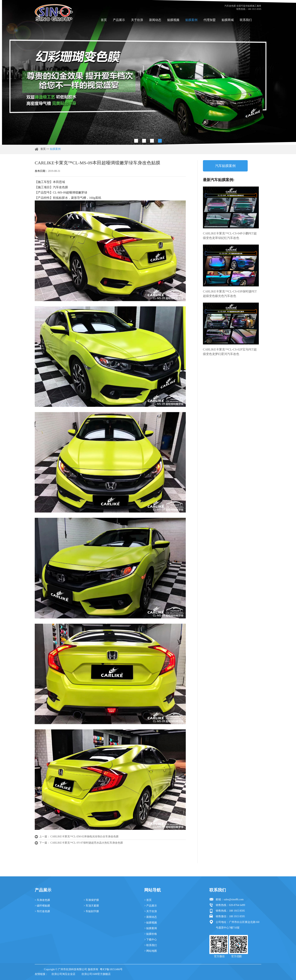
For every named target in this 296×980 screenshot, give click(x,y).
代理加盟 (210, 20)
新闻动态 (155, 20)
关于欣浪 (137, 20)
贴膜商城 (228, 20)
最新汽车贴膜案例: (219, 180)
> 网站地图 (151, 951)
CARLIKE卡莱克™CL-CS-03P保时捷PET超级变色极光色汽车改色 (230, 294)
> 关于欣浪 (151, 911)
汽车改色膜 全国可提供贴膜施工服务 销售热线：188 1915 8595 (243, 7)
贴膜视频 (173, 20)
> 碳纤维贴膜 (42, 906)
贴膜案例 (191, 20)
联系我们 (246, 20)
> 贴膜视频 (151, 923)
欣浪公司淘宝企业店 (63, 974)
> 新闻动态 (151, 917)
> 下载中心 (151, 940)
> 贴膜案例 (151, 928)
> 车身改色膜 (42, 900)
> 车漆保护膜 (91, 900)
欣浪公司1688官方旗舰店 (96, 974)
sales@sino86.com (234, 899)
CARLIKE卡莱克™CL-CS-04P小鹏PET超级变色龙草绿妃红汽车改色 (230, 236)
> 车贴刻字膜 (91, 911)
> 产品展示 (151, 906)
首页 (104, 20)
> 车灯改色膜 (42, 911)
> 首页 (148, 900)
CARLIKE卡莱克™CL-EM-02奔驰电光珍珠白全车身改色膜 (84, 837)
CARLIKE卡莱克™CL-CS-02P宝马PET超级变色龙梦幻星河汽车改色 (230, 352)
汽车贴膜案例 (225, 166)
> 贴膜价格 (151, 934)
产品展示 (119, 20)
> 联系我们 (151, 945)
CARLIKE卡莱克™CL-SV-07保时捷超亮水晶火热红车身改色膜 (87, 843)
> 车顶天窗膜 (91, 906)
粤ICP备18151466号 (111, 969)
